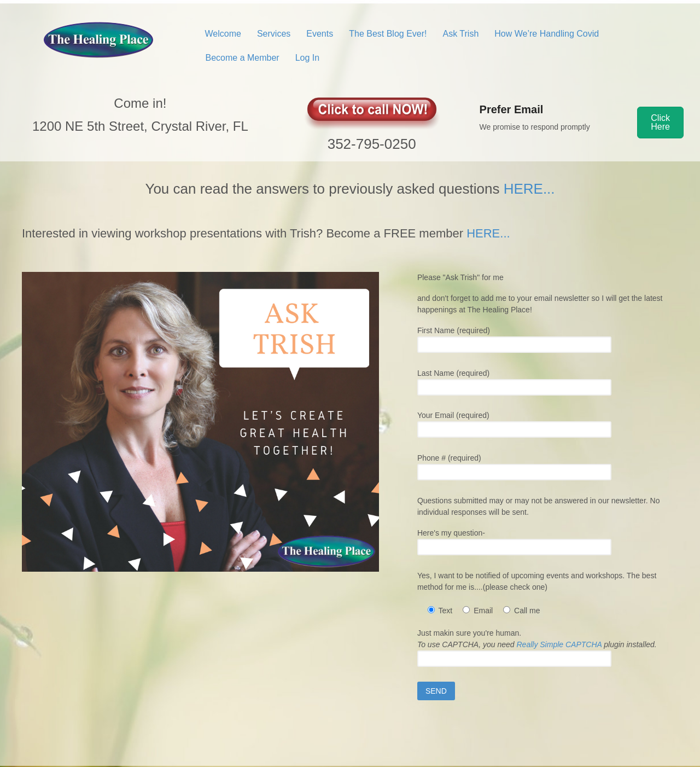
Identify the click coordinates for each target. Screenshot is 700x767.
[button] (660, 123)
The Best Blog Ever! (388, 34)
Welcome (223, 34)
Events (320, 34)
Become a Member (243, 58)
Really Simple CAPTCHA (559, 644)
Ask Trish (461, 34)
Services (274, 34)
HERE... (529, 189)
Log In (307, 58)
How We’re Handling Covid (547, 34)
